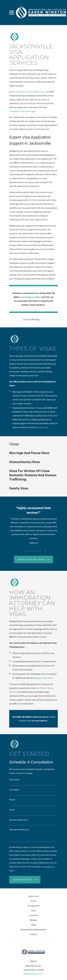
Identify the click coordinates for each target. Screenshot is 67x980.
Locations (33, 915)
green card (43, 427)
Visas (33, 910)
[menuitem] (33, 454)
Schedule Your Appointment (33, 930)
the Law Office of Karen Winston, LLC (29, 92)
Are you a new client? (19, 820)
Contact (33, 934)
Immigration (33, 906)
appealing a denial (45, 678)
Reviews (33, 920)
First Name (14, 780)
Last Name (14, 790)
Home (33, 901)
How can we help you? (19, 830)
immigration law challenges (22, 111)
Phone (12, 800)
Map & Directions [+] (33, 974)
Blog (33, 925)
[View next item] (45, 551)
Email (12, 810)
